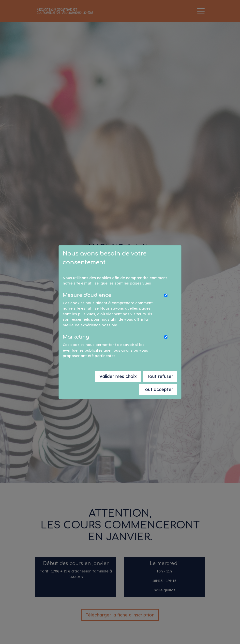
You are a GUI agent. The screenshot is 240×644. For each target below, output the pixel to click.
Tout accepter (158, 389)
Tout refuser (160, 376)
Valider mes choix (118, 376)
